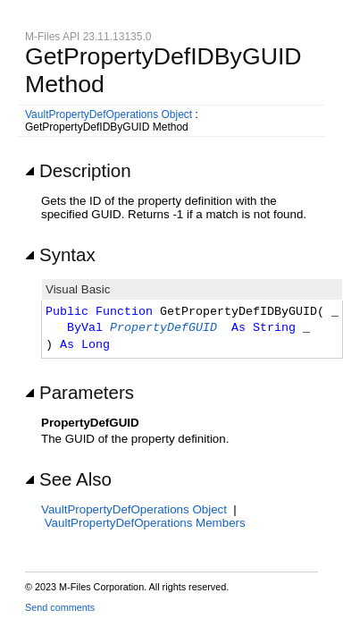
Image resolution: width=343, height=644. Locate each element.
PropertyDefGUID (163, 328)
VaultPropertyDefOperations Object (109, 114)
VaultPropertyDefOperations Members (145, 523)
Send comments (60, 607)
